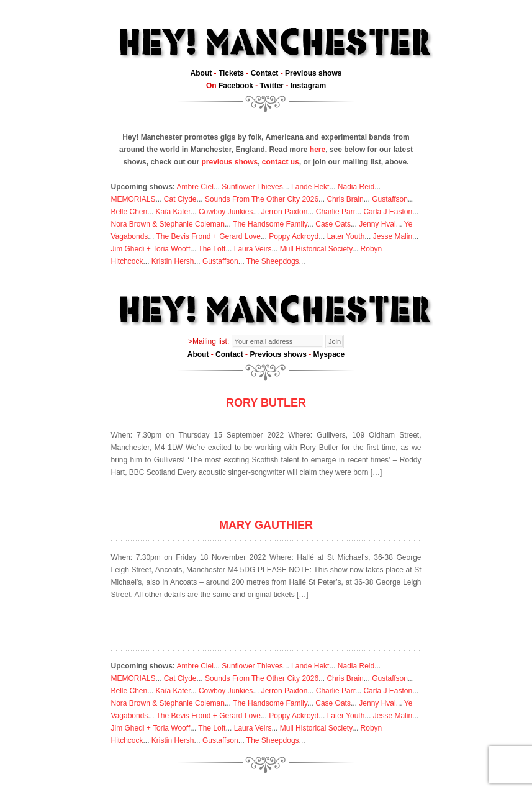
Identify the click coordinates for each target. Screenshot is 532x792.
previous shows (229, 162)
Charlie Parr (336, 212)
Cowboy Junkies (226, 212)
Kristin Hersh (173, 261)
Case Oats (333, 224)
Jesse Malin (393, 236)
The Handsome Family (270, 224)
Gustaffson (390, 199)
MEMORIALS (133, 199)
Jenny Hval (377, 224)
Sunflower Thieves (252, 187)
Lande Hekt (310, 187)
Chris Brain (345, 199)
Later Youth (346, 236)
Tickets (231, 73)
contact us (281, 162)
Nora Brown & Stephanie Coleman (168, 224)
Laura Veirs (253, 249)
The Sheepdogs (273, 261)
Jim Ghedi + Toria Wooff (151, 249)
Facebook (236, 86)
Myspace (329, 354)
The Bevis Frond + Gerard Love (208, 236)
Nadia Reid (356, 187)
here (318, 150)
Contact (265, 73)
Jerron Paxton (285, 212)
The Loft (212, 249)
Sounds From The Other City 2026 (262, 199)
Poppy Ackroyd (294, 236)
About (201, 73)
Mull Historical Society (316, 249)
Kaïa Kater (173, 212)
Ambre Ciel (195, 187)
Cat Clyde (180, 199)
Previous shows (313, 73)
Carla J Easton (388, 212)
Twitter (272, 86)
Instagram (308, 86)
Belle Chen (129, 212)
